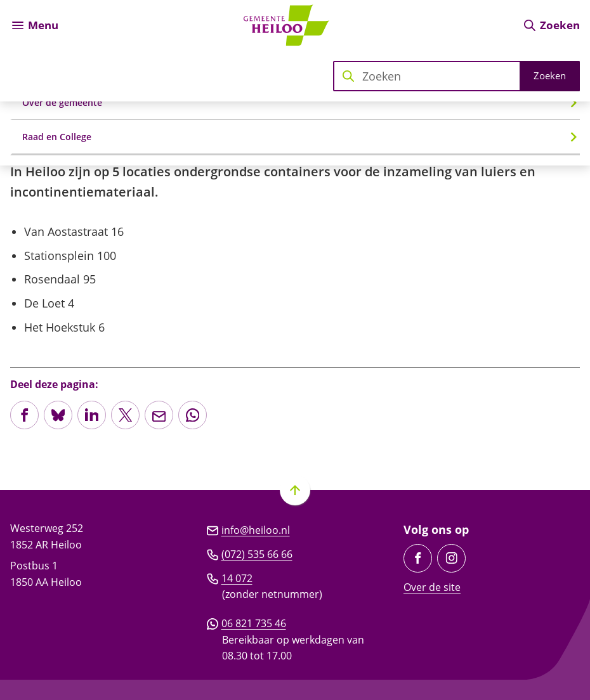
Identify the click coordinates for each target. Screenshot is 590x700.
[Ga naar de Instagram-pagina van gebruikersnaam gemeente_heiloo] (451, 558)
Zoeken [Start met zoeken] (550, 75)
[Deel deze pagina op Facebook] (24, 415)
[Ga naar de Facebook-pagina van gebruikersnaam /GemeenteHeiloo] (418, 558)
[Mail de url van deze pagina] (159, 415)
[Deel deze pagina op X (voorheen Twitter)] (125, 415)
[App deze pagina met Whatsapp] (193, 415)
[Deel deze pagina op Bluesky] (58, 415)
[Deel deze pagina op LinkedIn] (92, 415)
